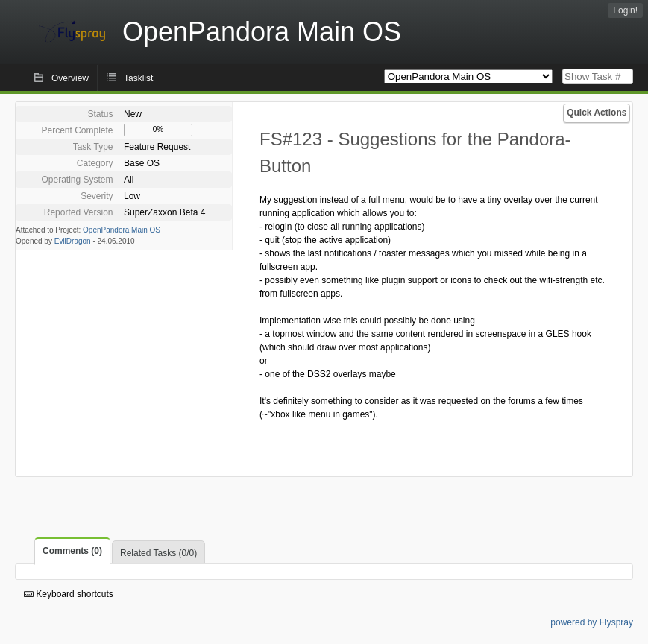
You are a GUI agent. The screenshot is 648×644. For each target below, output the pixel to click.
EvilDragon (73, 241)
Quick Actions (597, 113)
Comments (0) (72, 551)
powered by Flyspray (592, 622)
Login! (625, 10)
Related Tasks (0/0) (158, 553)
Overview (70, 78)
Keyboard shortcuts (69, 594)
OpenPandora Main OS (122, 230)
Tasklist (138, 78)
